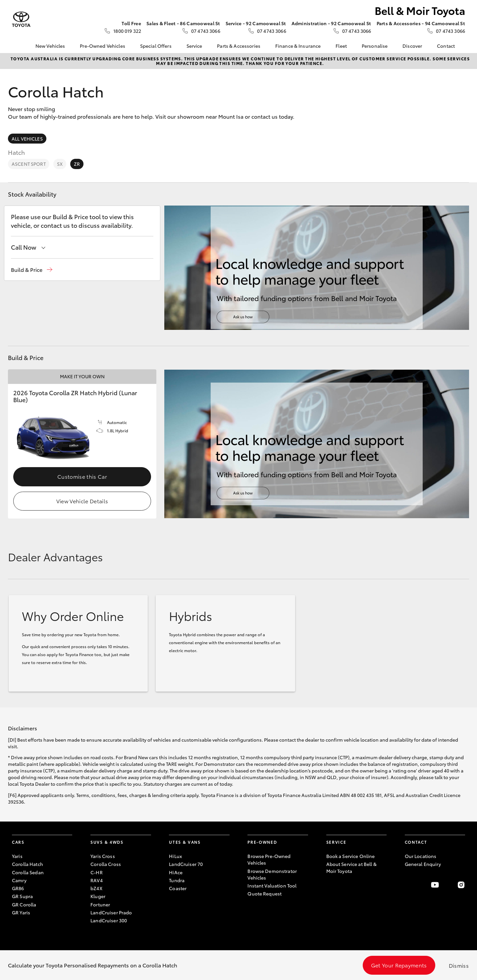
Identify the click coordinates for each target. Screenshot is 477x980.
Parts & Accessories (239, 46)
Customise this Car (82, 476)
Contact (446, 46)
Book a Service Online (351, 856)
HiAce (176, 872)
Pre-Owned (262, 842)
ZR (77, 164)
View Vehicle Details (82, 501)
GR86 (18, 888)
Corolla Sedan (28, 872)
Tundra (177, 880)
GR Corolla (24, 904)
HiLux (175, 856)
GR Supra (22, 896)
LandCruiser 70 (186, 864)
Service (194, 46)
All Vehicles (27, 139)
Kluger (98, 896)
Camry (19, 880)
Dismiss (459, 965)
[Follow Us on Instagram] (461, 885)
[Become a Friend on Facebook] (409, 885)
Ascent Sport (29, 164)
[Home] (17, 46)
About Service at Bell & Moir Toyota (351, 867)
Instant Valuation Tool (272, 886)
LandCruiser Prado (111, 912)
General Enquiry (423, 864)
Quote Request (265, 893)
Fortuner (100, 904)
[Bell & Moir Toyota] (21, 19)
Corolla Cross (106, 864)
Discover (412, 46)
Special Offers (156, 46)
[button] (32, 270)
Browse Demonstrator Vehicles (272, 874)
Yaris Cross (103, 856)
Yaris (17, 856)
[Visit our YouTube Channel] (435, 885)
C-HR (97, 872)
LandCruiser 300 (109, 920)
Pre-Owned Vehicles (103, 46)
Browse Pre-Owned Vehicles (269, 859)
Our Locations (421, 856)
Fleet (341, 46)
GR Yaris (21, 912)
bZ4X (96, 888)
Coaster (178, 888)
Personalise (375, 46)
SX (60, 164)
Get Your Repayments (399, 965)
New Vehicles (50, 46)
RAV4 (97, 880)
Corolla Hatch (27, 864)
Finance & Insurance (298, 46)
